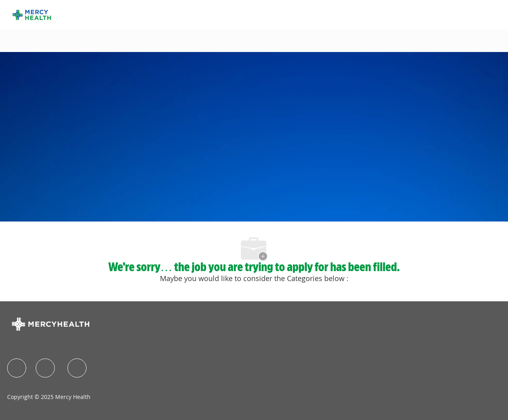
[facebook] (17, 368)
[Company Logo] (32, 14)
